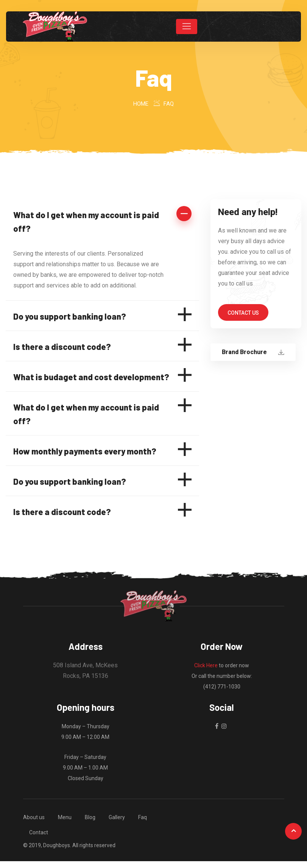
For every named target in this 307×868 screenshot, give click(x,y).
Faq (143, 817)
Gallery (117, 817)
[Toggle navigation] (187, 27)
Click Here (206, 665)
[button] (102, 221)
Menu (65, 817)
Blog (90, 817)
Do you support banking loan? (70, 316)
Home (141, 104)
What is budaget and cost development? (91, 377)
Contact (39, 832)
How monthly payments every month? (85, 451)
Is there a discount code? (62, 347)
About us (34, 817)
